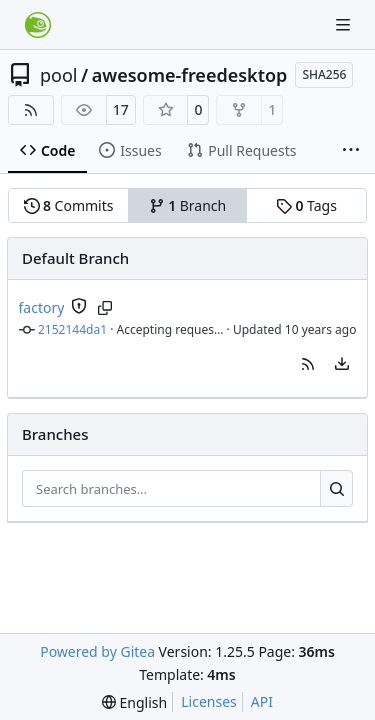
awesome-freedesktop (190, 75)
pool (59, 75)
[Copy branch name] (104, 308)
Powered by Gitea (97, 651)
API (262, 701)
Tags (306, 205)
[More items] (351, 151)
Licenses (209, 701)
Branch (188, 205)
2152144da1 (72, 329)
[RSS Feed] (31, 110)
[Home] (38, 25)
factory (42, 307)
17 (121, 109)
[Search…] (336, 489)
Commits (69, 205)
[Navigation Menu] (345, 24)
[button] (308, 364)
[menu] (342, 364)
